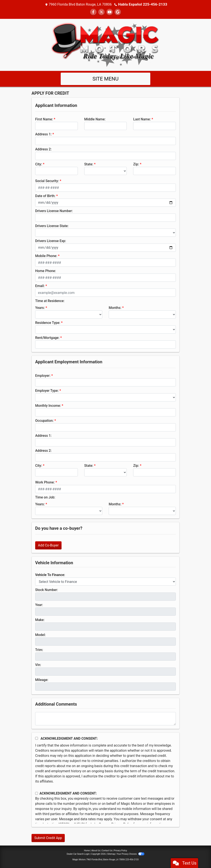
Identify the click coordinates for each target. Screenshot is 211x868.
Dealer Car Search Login (78, 854)
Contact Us (107, 850)
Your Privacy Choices (130, 854)
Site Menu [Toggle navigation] (105, 79)
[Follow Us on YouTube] (110, 12)
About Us (96, 850)
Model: (40, 635)
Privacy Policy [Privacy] (121, 850)
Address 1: (43, 134)
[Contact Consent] (37, 793)
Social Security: (47, 181)
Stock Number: (47, 590)
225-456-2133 (132, 859)
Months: (115, 308)
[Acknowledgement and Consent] (37, 738)
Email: (40, 286)
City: (39, 164)
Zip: (136, 164)
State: (89, 164)
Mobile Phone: (46, 256)
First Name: (44, 119)
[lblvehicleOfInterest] (105, 581)
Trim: (39, 650)
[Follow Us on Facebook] (93, 12)
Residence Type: (48, 323)
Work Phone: (45, 482)
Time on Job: (45, 497)
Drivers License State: (52, 226)
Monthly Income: (48, 405)
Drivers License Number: (54, 211)
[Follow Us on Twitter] (101, 12)
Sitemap (111, 854)
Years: (40, 308)
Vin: (38, 665)
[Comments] (105, 718)
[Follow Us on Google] (118, 12)
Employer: (43, 375)
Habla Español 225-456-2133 (143, 4)
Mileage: (42, 680)
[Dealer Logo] (105, 44)
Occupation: (44, 420)
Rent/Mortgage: (47, 337)
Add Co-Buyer (48, 545)
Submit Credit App (48, 838)
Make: (40, 620)
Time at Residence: (50, 301)
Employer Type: (47, 390)
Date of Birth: (45, 196)
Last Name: (142, 119)
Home (87, 850)
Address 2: (43, 149)
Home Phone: (46, 271)
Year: (39, 605)
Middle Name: (95, 119)
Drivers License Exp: (51, 241)
